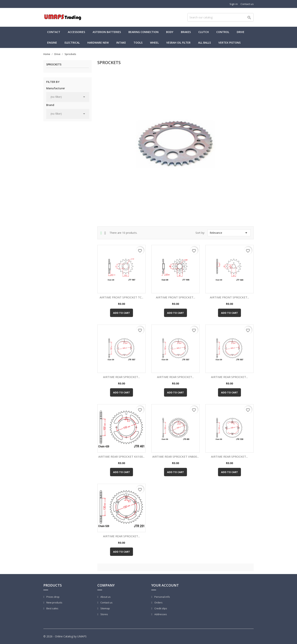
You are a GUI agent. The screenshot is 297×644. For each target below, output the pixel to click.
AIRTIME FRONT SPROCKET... (175, 297)
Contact (54, 32)
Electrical (72, 43)
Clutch (204, 32)
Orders (158, 602)
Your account (165, 585)
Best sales (52, 608)
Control (223, 32)
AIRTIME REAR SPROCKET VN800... (175, 457)
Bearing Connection (143, 32)
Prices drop (53, 597)
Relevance (229, 233)
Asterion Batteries (107, 32)
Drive (241, 32)
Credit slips (160, 608)
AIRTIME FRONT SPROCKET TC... (121, 297)
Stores (104, 614)
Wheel (154, 43)
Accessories (76, 32)
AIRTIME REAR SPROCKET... (121, 377)
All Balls (204, 43)
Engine (52, 43)
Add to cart (122, 313)
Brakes (186, 32)
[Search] (220, 17)
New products (54, 602)
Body (170, 32)
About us (105, 597)
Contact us (247, 4)
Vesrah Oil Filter (178, 43)
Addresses (160, 614)
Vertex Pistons (229, 43)
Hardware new (98, 43)
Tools (138, 43)
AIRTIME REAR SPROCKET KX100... (121, 457)
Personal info (162, 597)
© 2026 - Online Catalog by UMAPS (65, 636)
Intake (121, 43)
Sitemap (105, 608)
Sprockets (54, 65)
